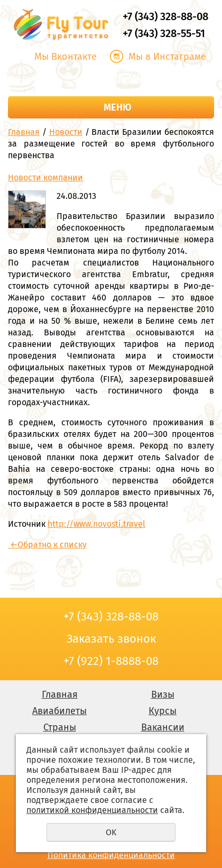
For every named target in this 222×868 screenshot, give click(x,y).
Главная (24, 132)
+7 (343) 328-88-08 (165, 16)
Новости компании (45, 177)
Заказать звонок (111, 79)
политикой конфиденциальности (92, 810)
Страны (60, 727)
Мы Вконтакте (66, 57)
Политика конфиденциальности (111, 855)
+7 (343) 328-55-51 (164, 33)
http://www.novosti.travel (96, 524)
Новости (66, 132)
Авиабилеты (59, 711)
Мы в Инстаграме (167, 57)
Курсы (163, 711)
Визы (163, 695)
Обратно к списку (47, 545)
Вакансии (163, 727)
